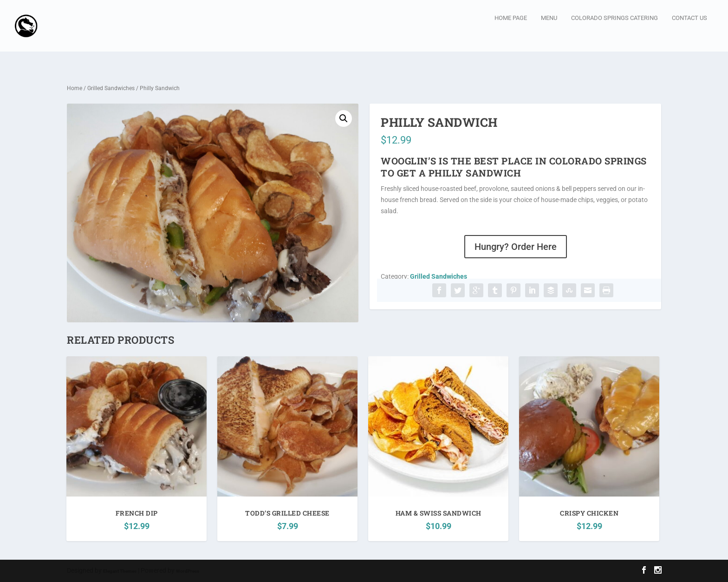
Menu (549, 32)
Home (75, 89)
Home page (511, 32)
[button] (344, 119)
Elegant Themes (120, 571)
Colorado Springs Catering (614, 32)
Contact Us (689, 32)
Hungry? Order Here (516, 247)
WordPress (188, 571)
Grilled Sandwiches (111, 89)
